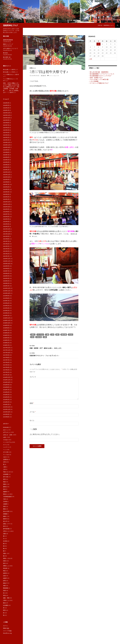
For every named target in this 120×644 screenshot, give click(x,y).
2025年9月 (6, 120)
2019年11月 (6, 291)
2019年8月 (6, 298)
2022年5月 (6, 219)
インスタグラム (7, 442)
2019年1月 (6, 315)
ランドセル (40, 335)
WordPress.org (7, 633)
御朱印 (5, 519)
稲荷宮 (5, 573)
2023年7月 (6, 184)
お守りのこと (7, 432)
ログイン (6, 626)
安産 (4, 506)
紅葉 (4, 576)
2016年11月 (6, 380)
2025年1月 (6, 140)
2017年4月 (6, 367)
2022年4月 (6, 222)
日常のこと (33, 68)
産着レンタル (7, 558)
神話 (4, 571)
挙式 (4, 526)
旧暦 (4, 534)
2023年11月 (6, 175)
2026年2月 (6, 108)
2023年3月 (6, 194)
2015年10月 (6, 412)
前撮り (5, 484)
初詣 (4, 482)
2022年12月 (6, 202)
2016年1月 (6, 404)
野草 (4, 610)
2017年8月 (6, 357)
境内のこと (6, 494)
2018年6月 (6, 333)
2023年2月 (6, 197)
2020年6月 (6, 273)
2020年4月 (6, 278)
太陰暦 (5, 504)
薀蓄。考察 (6, 598)
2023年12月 (6, 172)
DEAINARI (6, 427)
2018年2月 (6, 343)
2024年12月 (6, 142)
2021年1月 (6, 256)
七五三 (5, 457)
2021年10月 (6, 234)
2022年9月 (6, 209)
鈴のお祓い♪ (6, 69)
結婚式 (5, 578)
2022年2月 (6, 226)
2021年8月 (6, 239)
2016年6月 (6, 392)
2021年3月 (6, 251)
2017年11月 (6, 350)
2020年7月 (6, 271)
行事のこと (6, 600)
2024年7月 (6, 155)
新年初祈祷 (6, 529)
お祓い (5, 437)
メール (33, 412)
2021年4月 (6, 249)
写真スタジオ (7, 472)
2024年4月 (6, 162)
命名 (4, 489)
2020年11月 (6, 261)
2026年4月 (6, 103)
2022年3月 (6, 224)
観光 (4, 603)
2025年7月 (6, 125)
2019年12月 (6, 288)
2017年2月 (6, 372)
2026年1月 (6, 110)
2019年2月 (6, 313)
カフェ (5, 445)
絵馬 (4, 581)
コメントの (7, 631)
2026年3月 (6, 105)
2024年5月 (6, 160)
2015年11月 (6, 409)
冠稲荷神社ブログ (11, 25)
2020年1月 (6, 286)
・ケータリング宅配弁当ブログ (98, 83)
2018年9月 (6, 325)
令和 (4, 462)
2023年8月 (6, 182)
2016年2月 (6, 402)
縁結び (5, 583)
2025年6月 (6, 128)
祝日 (4, 563)
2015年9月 (6, 414)
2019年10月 (6, 293)
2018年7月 (6, 330)
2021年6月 (6, 244)
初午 (58, 335)
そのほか (6, 440)
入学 (52, 335)
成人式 (5, 521)
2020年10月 (6, 264)
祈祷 (45, 337)
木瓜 (32, 337)
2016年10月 (6, 382)
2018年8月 (6, 328)
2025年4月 (6, 133)
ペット (5, 450)
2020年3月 (6, 281)
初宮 (4, 479)
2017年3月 (6, 370)
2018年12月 (6, 318)
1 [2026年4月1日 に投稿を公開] (98, 44)
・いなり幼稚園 (93, 81)
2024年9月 (6, 150)
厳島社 (5, 487)
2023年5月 (6, 189)
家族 (4, 509)
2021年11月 (6, 231)
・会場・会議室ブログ (95, 78)
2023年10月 (6, 177)
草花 (4, 595)
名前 (32, 403)
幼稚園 (5, 514)
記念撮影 (6, 605)
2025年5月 (6, 130)
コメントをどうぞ (54, 76)
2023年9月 (6, 179)
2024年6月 (6, 157)
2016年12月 (6, 377)
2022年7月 (6, 214)
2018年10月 (6, 323)
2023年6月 (6, 187)
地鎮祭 (5, 492)
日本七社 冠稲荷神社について (106, 25)
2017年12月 (6, 348)
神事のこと (6, 566)
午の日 (71, 335)
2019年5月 (6, 306)
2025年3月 (6, 135)
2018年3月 (6, 340)
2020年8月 (6, 268)
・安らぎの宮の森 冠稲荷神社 (98, 72)
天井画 (5, 501)
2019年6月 (6, 303)
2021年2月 (6, 254)
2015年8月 (6, 417)
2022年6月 (6, 217)
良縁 (4, 590)
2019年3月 (6, 311)
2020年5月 (6, 276)
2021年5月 (6, 246)
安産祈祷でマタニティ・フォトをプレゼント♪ (54, 354)
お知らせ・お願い (8, 435)
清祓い (5, 553)
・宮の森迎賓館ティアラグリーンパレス (101, 74)
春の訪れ (6, 53)
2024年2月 (6, 167)
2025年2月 (6, 137)
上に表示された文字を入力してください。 (45, 434)
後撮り (5, 516)
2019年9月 (6, 296)
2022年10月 (6, 207)
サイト (32, 420)
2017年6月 (6, 362)
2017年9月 (6, 355)
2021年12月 (6, 229)
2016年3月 (6, 400)
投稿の (6, 628)
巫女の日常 (6, 511)
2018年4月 (6, 338)
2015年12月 (6, 407)
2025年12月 (6, 113)
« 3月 (90, 59)
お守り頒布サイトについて (11, 48)
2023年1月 (6, 199)
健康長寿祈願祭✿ (8, 40)
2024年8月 (6, 152)
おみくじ (6, 430)
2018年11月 (6, 320)
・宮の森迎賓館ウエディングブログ (100, 76)
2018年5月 (6, 335)
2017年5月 (6, 365)
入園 (47, 335)
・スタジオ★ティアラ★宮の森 (98, 79)
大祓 (4, 499)
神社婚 (5, 568)
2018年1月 (6, 345)
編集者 (44, 76)
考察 (4, 586)
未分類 (5, 541)
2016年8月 (6, 387)
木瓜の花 (39, 337)
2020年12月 (6, 259)
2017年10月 (6, 353)
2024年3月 (6, 165)
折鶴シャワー (7, 524)
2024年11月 (6, 145)
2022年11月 (6, 204)
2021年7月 (6, 241)
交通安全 (6, 459)
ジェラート (6, 447)
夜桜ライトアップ (8, 44)
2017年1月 (6, 375)
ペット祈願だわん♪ (8, 74)
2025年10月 (6, 118)
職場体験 (6, 588)
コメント (33, 377)
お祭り (33, 335)
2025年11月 (6, 115)
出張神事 (6, 474)
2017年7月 (6, 360)
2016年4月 (6, 397)
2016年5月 (6, 395)
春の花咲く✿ (7, 57)
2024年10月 (6, 147)
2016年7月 (6, 390)
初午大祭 (64, 335)
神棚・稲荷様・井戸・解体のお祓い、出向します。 (54, 347)
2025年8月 (6, 123)
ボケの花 (6, 452)
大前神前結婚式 (7, 497)
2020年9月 (6, 266)
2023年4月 (6, 192)
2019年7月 (6, 301)
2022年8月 (6, 212)
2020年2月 (6, 283)
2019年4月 (6, 308)
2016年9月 (6, 385)
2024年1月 (6, 170)
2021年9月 (6, 236)
